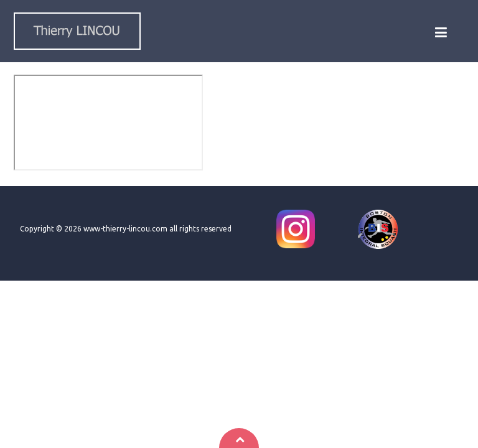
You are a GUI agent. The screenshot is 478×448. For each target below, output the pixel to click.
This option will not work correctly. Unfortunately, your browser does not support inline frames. (108, 123)
